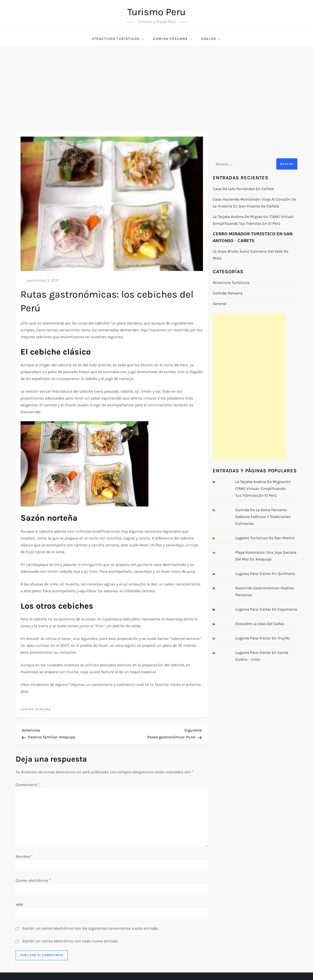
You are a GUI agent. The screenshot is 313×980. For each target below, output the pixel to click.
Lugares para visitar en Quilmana (265, 574)
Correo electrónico (33, 880)
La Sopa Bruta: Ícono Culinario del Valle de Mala (251, 255)
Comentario (28, 785)
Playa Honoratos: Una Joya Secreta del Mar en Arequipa (266, 556)
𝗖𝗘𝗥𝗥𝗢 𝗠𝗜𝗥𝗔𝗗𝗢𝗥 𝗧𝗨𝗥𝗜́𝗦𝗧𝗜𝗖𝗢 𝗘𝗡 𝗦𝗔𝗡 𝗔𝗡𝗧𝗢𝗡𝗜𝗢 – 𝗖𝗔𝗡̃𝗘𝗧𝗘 (253, 237)
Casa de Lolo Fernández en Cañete (243, 189)
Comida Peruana (173, 39)
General (219, 304)
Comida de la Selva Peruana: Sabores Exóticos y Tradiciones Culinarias (263, 517)
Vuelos (211, 39)
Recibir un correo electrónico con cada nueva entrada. (70, 941)
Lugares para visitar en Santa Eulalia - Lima (262, 656)
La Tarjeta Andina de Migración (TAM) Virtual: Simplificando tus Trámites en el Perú (253, 220)
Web (19, 904)
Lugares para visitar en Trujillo (263, 638)
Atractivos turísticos (118, 39)
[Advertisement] (156, 83)
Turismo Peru (156, 12)
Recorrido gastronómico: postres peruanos (265, 591)
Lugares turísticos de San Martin (265, 538)
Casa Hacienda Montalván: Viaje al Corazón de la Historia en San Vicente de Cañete (254, 203)
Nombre (24, 856)
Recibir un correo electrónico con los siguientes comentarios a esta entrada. (90, 928)
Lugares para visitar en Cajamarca (266, 609)
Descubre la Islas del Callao (260, 624)
